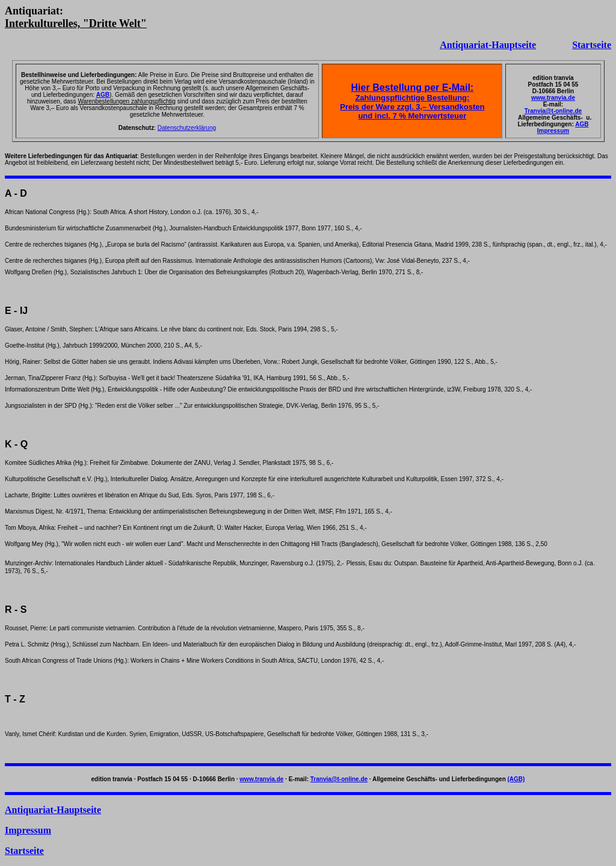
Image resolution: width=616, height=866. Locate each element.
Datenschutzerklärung (187, 128)
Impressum (553, 131)
